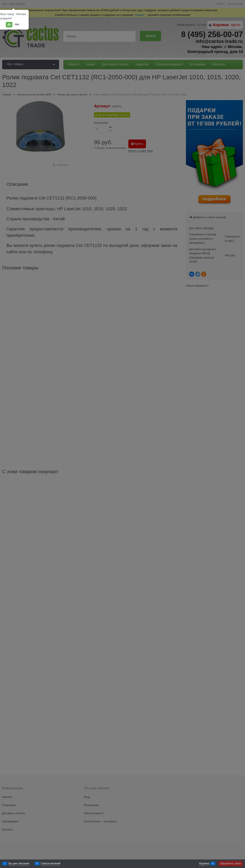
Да (9, 24)
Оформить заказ (231, 863)
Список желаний (51, 863)
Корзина (204, 863)
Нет (17, 24)
